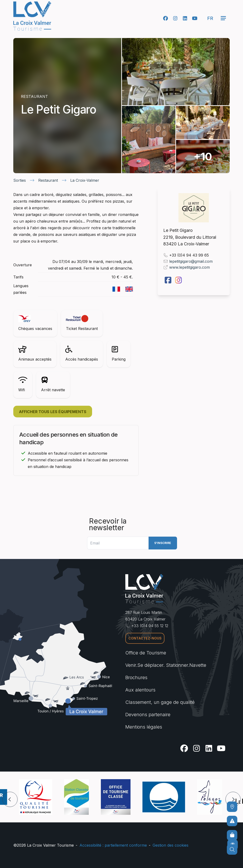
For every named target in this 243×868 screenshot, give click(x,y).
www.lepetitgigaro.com (189, 267)
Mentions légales (144, 727)
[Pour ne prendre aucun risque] (232, 821)
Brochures (136, 677)
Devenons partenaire (148, 715)
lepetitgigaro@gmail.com (191, 261)
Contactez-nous (145, 638)
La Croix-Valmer (85, 180)
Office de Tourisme (146, 653)
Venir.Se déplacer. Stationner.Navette (166, 665)
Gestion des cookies (171, 845)
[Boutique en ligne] (232, 835)
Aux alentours (140, 690)
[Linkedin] (185, 18)
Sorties (20, 180)
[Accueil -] (32, 16)
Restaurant (48, 180)
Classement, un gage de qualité (160, 702)
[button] (10, 799)
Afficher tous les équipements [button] (53, 412)
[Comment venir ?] (232, 807)
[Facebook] (166, 18)
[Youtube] (195, 18)
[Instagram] (175, 18)
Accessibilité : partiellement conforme (113, 845)
